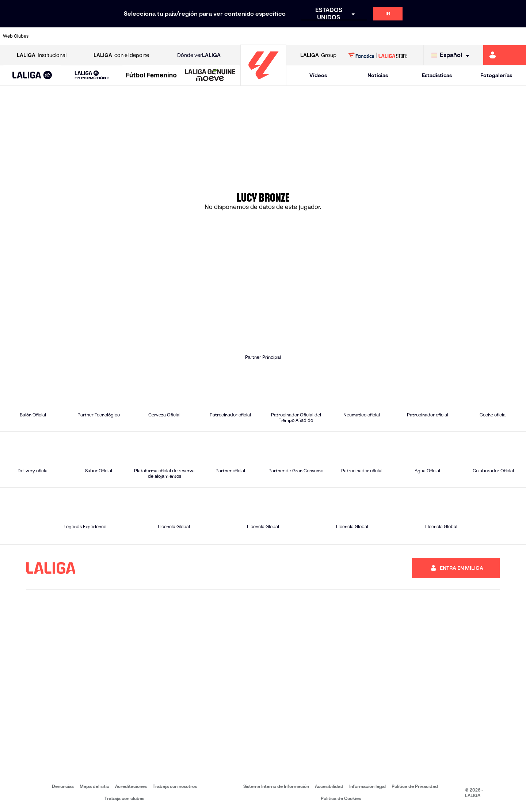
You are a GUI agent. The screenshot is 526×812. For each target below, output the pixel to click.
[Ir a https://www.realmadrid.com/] (394, 36)
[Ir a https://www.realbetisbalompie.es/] (369, 36)
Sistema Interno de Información (276, 786)
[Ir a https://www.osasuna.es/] (97, 36)
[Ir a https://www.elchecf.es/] (146, 36)
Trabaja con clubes (124, 798)
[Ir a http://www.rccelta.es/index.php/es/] (295, 36)
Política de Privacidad (415, 786)
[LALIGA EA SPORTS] (32, 76)
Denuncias (63, 786)
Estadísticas (437, 75)
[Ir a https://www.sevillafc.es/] (468, 36)
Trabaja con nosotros (175, 786)
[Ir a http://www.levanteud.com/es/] (245, 36)
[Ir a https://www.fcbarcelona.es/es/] (171, 36)
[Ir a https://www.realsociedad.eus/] (443, 36)
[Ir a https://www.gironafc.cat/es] (221, 36)
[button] (32, 75)
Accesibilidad (329, 786)
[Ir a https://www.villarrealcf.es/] (518, 36)
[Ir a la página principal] (263, 82)
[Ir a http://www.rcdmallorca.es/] (344, 36)
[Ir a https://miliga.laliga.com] (505, 55)
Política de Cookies (341, 798)
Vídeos (318, 75)
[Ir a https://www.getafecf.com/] (196, 36)
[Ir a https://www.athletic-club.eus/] (48, 36)
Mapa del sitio (94, 786)
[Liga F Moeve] (151, 76)
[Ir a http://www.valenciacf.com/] (493, 36)
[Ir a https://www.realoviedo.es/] (419, 36)
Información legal (367, 786)
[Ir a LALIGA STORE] (378, 55)
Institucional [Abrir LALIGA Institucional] (42, 55)
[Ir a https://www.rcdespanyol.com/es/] (320, 36)
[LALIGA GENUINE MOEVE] (210, 76)
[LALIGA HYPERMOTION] (92, 75)
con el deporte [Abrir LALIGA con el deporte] (121, 55)
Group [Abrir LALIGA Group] (318, 55)
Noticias (378, 75)
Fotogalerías (496, 75)
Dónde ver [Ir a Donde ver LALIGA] (199, 55)
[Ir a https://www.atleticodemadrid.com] (72, 36)
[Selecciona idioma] (452, 55)
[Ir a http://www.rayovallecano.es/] (270, 36)
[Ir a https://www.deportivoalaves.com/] (122, 36)
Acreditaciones (131, 786)
